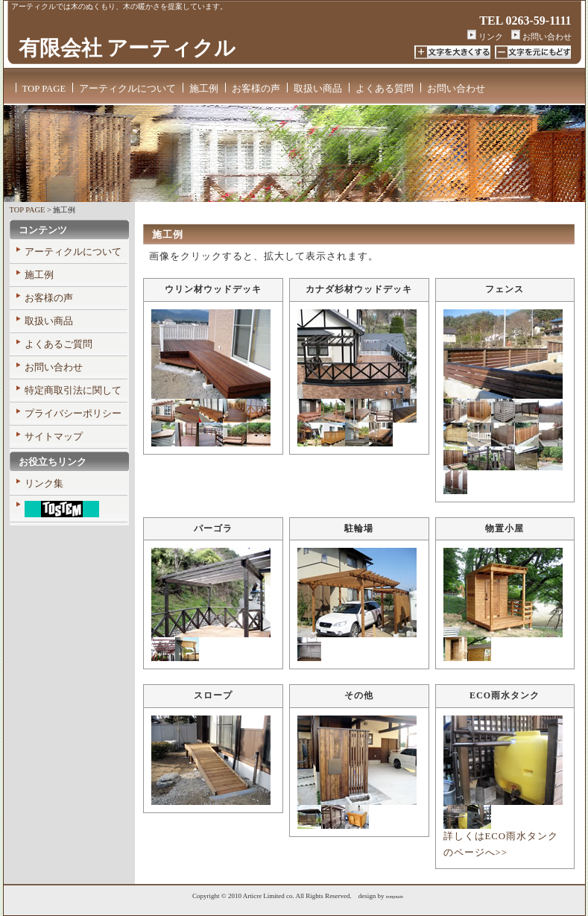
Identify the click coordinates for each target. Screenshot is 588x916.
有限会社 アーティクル (127, 48)
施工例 (204, 89)
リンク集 (44, 484)
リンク (485, 37)
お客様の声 (256, 89)
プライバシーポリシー (73, 414)
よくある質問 (385, 89)
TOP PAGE (44, 89)
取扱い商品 (318, 89)
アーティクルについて (127, 89)
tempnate (395, 896)
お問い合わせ (541, 37)
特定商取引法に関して (73, 391)
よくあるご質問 (59, 344)
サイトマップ (54, 437)
